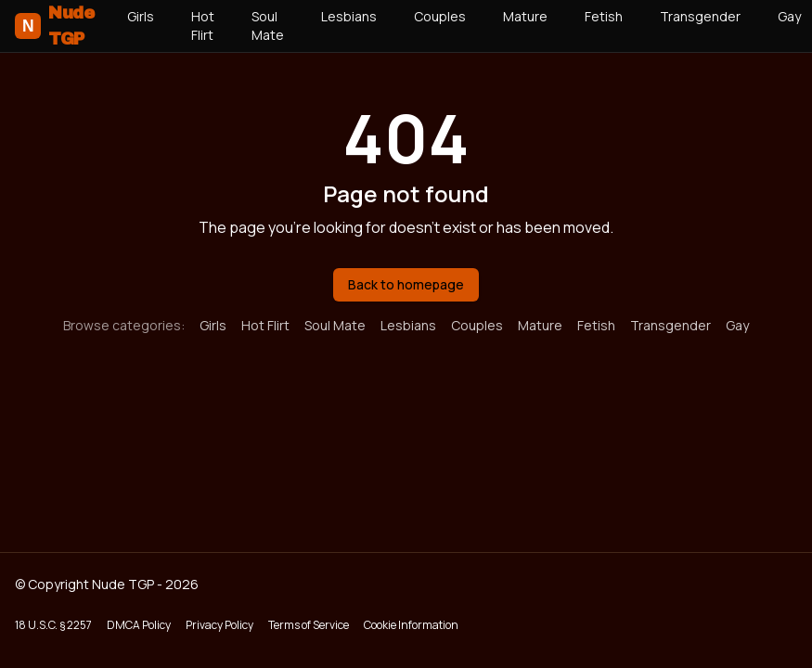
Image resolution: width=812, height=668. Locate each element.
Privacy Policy (219, 625)
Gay (737, 325)
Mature (525, 16)
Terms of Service (309, 625)
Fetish (604, 16)
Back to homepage (406, 284)
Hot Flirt (203, 26)
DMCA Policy (139, 625)
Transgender (700, 16)
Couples (440, 16)
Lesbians (349, 16)
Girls (141, 16)
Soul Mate (268, 26)
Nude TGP (54, 26)
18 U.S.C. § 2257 (53, 625)
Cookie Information (411, 625)
